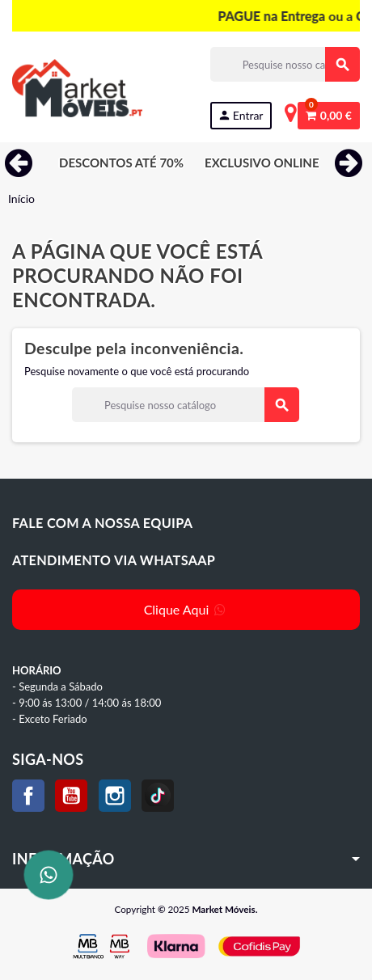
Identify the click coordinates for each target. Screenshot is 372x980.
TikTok (158, 796)
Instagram (115, 796)
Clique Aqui (186, 609)
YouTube (71, 796)
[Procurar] (285, 64)
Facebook (28, 796)
